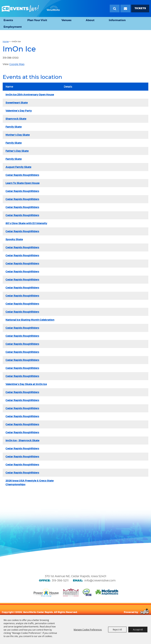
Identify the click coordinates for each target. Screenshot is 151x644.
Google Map (17, 64)
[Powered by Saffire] (144, 612)
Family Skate (14, 127)
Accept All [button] (138, 630)
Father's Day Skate (17, 151)
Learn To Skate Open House (23, 183)
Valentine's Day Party (19, 111)
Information (117, 20)
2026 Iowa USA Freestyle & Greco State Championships (30, 483)
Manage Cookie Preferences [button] (88, 630)
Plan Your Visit (37, 20)
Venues (66, 20)
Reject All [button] (117, 630)
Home (6, 41)
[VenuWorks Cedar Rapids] (31, 8)
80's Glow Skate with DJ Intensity (26, 223)
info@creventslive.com (100, 580)
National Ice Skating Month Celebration (30, 320)
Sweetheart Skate (17, 103)
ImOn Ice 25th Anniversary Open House (30, 95)
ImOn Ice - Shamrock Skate (22, 440)
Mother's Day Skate (18, 135)
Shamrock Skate (16, 119)
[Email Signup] (125, 8)
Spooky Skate (14, 239)
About (90, 20)
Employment (13, 27)
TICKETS (140, 8)
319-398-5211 (60, 580)
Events (8, 20)
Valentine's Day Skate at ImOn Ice (26, 384)
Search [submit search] (115, 8)
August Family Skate (18, 167)
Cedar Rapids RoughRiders (22, 175)
